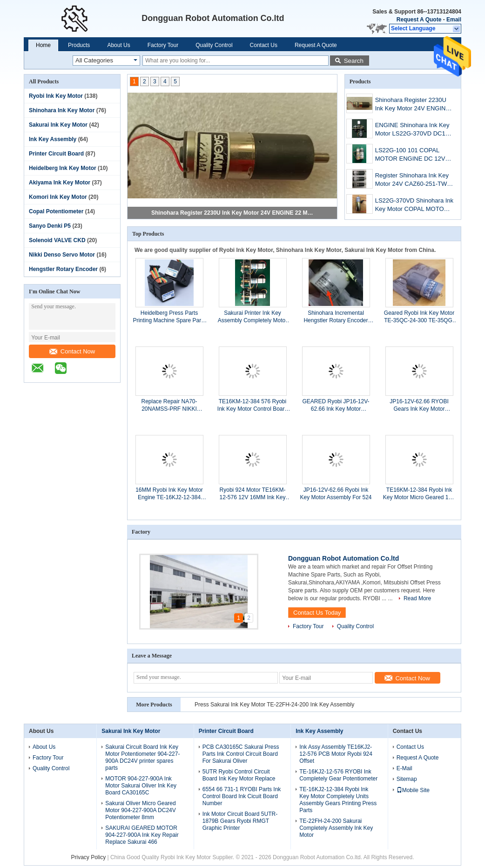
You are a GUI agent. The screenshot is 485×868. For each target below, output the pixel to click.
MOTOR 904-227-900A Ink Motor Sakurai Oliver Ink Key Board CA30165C (141, 786)
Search (354, 61)
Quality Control (214, 45)
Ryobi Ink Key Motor (56, 96)
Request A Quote (419, 20)
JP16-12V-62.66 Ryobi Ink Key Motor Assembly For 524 (336, 494)
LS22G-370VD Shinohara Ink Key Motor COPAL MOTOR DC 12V (414, 206)
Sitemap (407, 779)
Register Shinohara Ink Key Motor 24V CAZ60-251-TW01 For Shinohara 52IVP (414, 180)
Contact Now (72, 351)
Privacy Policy (88, 857)
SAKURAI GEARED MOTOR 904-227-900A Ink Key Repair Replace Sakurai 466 (142, 835)
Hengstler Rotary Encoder (63, 269)
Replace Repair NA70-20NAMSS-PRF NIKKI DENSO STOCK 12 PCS (169, 405)
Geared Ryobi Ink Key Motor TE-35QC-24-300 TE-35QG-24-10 (419, 317)
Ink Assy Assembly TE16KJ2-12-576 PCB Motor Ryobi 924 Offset (336, 754)
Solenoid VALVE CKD (57, 240)
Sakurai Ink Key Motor (58, 125)
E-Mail (404, 768)
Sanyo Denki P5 (50, 226)
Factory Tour (163, 45)
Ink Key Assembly (53, 139)
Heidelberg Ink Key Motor (63, 168)
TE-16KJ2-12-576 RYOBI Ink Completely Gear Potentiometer (338, 775)
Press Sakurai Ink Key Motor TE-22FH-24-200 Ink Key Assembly (274, 705)
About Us (118, 45)
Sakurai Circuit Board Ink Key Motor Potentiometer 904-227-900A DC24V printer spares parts (142, 757)
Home (43, 45)
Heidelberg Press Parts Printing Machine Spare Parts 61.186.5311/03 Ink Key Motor (169, 317)
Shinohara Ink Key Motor (62, 110)
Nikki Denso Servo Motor (62, 255)
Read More (417, 598)
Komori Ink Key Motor (58, 197)
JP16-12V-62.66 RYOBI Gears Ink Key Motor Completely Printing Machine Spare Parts (419, 405)
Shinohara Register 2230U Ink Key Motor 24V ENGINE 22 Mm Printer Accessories (233, 213)
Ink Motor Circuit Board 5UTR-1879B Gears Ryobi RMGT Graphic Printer (240, 821)
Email (454, 20)
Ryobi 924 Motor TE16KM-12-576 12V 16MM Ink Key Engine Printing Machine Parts (252, 494)
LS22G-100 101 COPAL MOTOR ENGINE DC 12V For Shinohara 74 (410, 155)
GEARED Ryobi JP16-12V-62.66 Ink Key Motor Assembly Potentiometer (336, 405)
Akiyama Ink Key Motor (60, 183)
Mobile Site (413, 790)
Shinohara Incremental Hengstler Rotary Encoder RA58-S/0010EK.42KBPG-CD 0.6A (336, 317)
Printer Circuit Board (56, 154)
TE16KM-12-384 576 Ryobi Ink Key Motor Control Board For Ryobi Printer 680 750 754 (253, 405)
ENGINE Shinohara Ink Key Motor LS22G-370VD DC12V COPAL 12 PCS (414, 130)
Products (79, 45)
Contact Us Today (317, 613)
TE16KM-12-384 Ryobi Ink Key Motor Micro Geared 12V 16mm (419, 494)
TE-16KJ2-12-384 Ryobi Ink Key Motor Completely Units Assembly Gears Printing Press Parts (338, 800)
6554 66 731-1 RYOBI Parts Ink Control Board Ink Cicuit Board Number (242, 796)
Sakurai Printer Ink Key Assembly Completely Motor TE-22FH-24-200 (253, 317)
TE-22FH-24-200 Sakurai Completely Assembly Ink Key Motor (336, 828)
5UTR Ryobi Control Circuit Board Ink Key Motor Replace (239, 775)
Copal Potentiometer (56, 211)
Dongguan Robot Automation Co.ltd (344, 558)
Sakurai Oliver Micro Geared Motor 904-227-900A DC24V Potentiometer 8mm (140, 810)
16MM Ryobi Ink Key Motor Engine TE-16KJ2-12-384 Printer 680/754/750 (169, 494)
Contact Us (264, 45)
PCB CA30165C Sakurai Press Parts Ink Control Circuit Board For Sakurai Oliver (241, 754)
